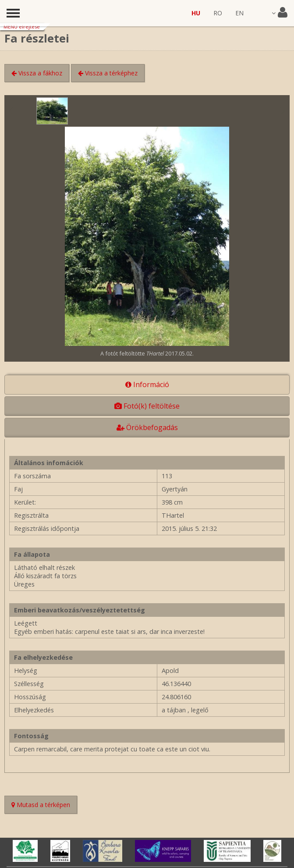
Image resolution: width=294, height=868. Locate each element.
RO (218, 13)
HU (196, 13)
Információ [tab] (147, 384)
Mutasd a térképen (44, 806)
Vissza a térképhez (108, 73)
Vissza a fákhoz (37, 73)
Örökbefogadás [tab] (147, 427)
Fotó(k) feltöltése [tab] (147, 406)
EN (239, 13)
